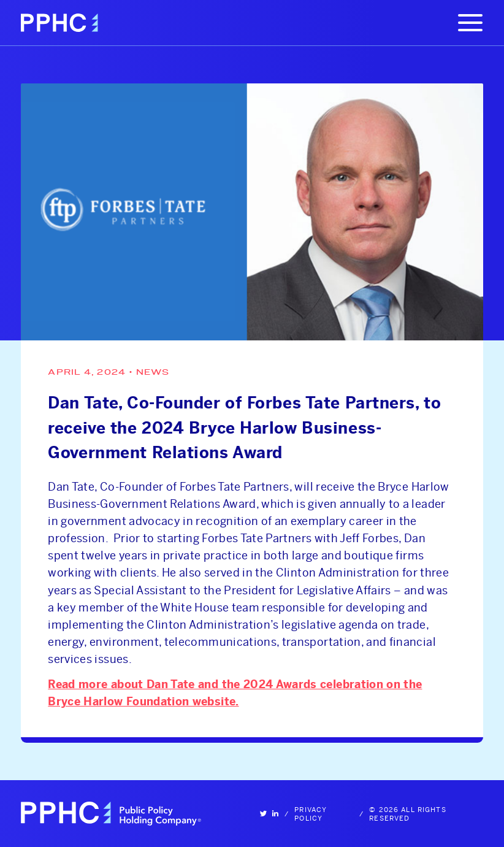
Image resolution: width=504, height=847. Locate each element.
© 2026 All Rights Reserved (407, 814)
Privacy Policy (311, 814)
